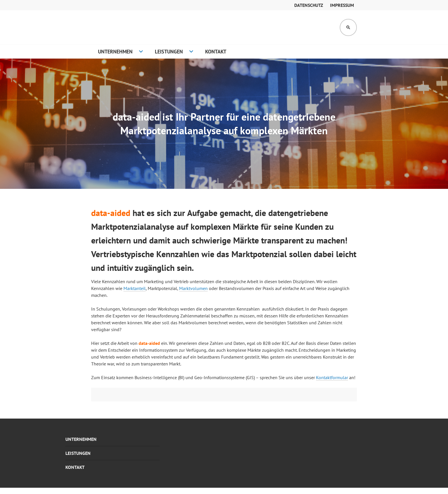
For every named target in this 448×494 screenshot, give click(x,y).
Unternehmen (115, 52)
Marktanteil (135, 288)
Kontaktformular (332, 377)
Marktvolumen (193, 288)
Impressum (342, 5)
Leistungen (169, 52)
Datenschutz (309, 5)
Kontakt (216, 52)
